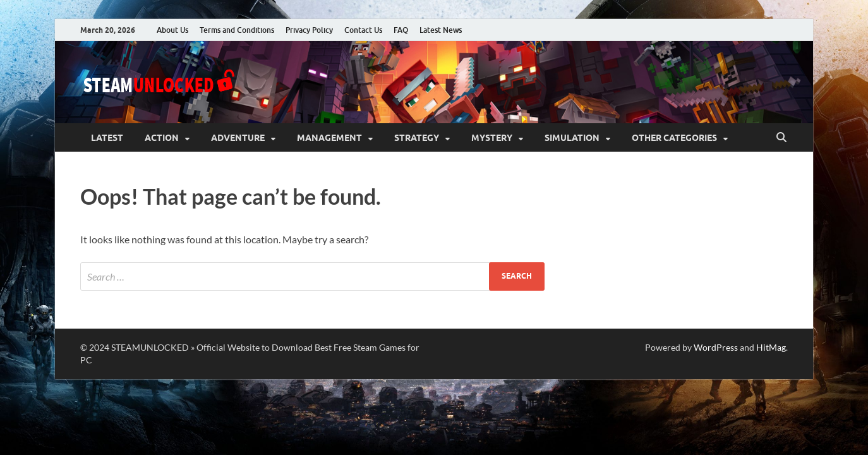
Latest (107, 138)
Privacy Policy (309, 30)
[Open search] (781, 138)
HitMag (771, 347)
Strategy (417, 138)
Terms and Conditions (237, 30)
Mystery (492, 138)
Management (329, 138)
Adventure (238, 138)
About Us (172, 30)
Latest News (441, 30)
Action (162, 138)
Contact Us (363, 30)
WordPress (716, 347)
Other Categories (674, 138)
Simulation (572, 138)
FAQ (401, 30)
